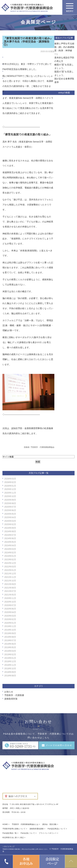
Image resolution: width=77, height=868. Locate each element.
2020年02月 (10, 619)
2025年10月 (10, 496)
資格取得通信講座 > (37, 829)
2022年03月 (10, 567)
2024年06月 (10, 538)
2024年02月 (10, 553)
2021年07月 (10, 591)
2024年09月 (10, 528)
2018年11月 (10, 665)
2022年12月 (10, 563)
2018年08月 (10, 676)
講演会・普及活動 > (50, 824)
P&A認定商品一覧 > (10, 833)
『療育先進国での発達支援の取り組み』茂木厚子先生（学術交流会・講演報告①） (28, 42)
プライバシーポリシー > (48, 833)
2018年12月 (10, 661)
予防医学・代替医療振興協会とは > (26, 824)
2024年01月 (10, 556)
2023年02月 (10, 560)
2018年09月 (10, 672)
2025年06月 (10, 510)
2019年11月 (10, 626)
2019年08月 (10, 637)
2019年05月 (10, 647)
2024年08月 (10, 531)
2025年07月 (10, 507)
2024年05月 (10, 542)
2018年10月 (10, 669)
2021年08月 (10, 588)
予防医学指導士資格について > (15, 829)
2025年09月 (10, 500)
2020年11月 (10, 598)
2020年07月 (10, 605)
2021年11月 (10, 577)
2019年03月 (10, 651)
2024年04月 (10, 546)
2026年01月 (10, 486)
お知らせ (9, 692)
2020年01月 (10, 623)
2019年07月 (10, 640)
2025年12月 (10, 489)
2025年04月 (10, 517)
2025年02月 (10, 524)
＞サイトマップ (8, 847)
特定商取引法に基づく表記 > (14, 837)
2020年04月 (10, 612)
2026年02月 (10, 482)
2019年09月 (10, 633)
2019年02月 (10, 655)
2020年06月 (10, 609)
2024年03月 (10, 549)
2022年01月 (10, 570)
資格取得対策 (11, 699)
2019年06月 (10, 644)
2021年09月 (10, 584)
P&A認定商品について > (57, 829)
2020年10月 (10, 602)
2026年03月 (10, 479)
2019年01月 (10, 658)
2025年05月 (10, 514)
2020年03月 (10, 616)
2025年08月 (10, 503)
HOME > (6, 824)
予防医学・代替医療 (14, 695)
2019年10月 (10, 630)
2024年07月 (10, 535)
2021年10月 (10, 581)
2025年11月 (10, 493)
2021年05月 (10, 595)
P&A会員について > (29, 833)
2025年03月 (10, 521)
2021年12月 (10, 574)
